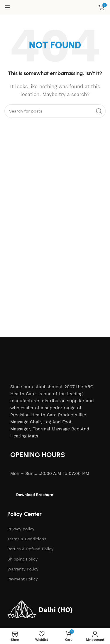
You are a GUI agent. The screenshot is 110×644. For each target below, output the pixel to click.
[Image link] (41, 360)
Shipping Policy (22, 559)
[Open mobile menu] (7, 7)
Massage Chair (26, 422)
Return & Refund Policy (30, 549)
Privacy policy (21, 529)
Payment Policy (23, 579)
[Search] (55, 111)
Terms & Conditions (27, 539)
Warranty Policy (23, 569)
